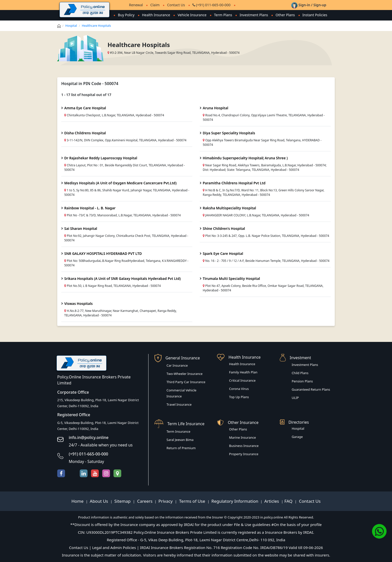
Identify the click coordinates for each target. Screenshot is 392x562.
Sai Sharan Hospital (81, 228)
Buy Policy (126, 15)
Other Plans (285, 15)
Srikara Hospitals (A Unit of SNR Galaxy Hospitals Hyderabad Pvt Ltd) (122, 278)
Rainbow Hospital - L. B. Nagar (90, 208)
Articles (272, 501)
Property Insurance (244, 454)
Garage (297, 437)
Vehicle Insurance (192, 15)
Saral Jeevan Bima (180, 440)
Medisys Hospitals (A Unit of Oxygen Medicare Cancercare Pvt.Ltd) (120, 183)
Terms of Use (192, 501)
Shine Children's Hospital (224, 228)
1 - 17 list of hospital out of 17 (86, 95)
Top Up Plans (239, 397)
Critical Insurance (242, 380)
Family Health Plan (243, 372)
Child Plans (300, 373)
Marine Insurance (242, 437)
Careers (144, 501)
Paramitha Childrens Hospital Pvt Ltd (234, 183)
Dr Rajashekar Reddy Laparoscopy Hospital (101, 158)
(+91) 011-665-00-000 (211, 5)
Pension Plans (302, 381)
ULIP (295, 398)
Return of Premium (181, 448)
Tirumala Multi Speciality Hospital (231, 278)
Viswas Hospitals (78, 304)
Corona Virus (239, 389)
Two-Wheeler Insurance (184, 374)
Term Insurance (178, 431)
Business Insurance (244, 446)
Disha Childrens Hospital (85, 133)
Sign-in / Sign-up (309, 5)
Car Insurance (177, 365)
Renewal (136, 5)
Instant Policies (315, 15)
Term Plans (223, 15)
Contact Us (176, 5)
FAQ (289, 501)
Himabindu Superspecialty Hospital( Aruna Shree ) (245, 158)
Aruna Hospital (215, 108)
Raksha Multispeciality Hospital (229, 208)
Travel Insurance (179, 404)
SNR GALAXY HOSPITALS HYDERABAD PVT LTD (103, 253)
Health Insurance (156, 15)
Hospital (71, 26)
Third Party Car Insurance (186, 382)
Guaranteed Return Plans (311, 389)
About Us (99, 501)
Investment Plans (254, 15)
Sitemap (123, 501)
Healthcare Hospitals (96, 26)
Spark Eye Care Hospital (223, 253)
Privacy (166, 501)
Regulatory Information (235, 501)
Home (78, 501)
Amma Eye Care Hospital (85, 108)
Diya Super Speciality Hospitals (229, 133)
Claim (155, 5)
